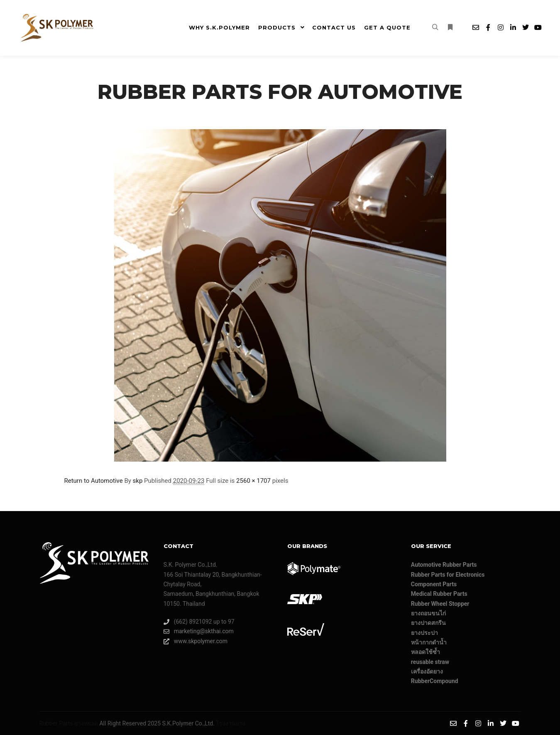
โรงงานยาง (231, 723)
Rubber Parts (56, 723)
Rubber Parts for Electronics (448, 575)
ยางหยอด (86, 723)
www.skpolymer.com (196, 641)
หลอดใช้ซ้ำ (426, 652)
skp (138, 481)
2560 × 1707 (253, 481)
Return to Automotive (94, 481)
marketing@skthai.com (199, 631)
